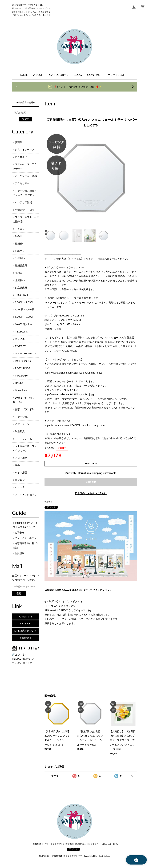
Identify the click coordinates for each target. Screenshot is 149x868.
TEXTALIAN (21, 332)
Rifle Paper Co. (23, 361)
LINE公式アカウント (26, 631)
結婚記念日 (21, 265)
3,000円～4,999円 (25, 310)
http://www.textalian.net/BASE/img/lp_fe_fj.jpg (69, 394)
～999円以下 (22, 295)
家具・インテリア (25, 150)
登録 (19, 593)
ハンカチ (20, 487)
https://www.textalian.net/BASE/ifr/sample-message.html (75, 425)
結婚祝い (20, 244)
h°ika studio (21, 376)
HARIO (19, 383)
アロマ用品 (21, 458)
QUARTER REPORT (26, 354)
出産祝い (20, 258)
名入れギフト (22, 157)
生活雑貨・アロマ (25, 210)
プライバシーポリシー (27, 538)
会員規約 (19, 553)
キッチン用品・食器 (26, 176)
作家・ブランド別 (25, 409)
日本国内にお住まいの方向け (91, 493)
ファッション (22, 417)
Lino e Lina (21, 390)
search (26, 119)
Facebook (26, 638)
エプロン (20, 480)
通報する (48, 502)
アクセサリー (22, 183)
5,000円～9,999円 (25, 317)
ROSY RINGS (23, 368)
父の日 (19, 273)
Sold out (91, 482)
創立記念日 (21, 288)
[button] (59, 75)
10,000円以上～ (24, 324)
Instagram (26, 623)
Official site (26, 617)
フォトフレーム (23, 439)
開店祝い (20, 280)
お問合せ (19, 533)
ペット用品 (21, 473)
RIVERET (20, 346)
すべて (55, 776)
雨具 (17, 465)
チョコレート (22, 229)
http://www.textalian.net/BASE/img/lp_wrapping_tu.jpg (73, 373)
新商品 (19, 142)
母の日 (19, 236)
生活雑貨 (20, 431)
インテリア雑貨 (23, 202)
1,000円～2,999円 (25, 302)
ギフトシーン (22, 424)
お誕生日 (20, 251)
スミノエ (20, 339)
